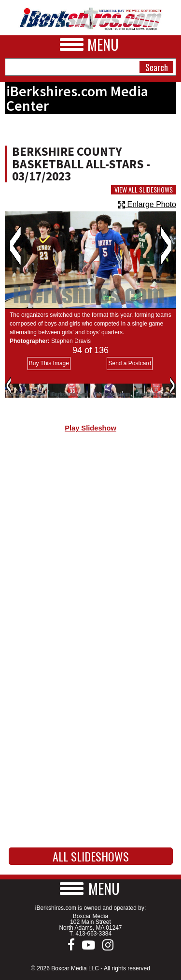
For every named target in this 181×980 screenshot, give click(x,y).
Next (166, 246)
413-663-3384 (93, 934)
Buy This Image (49, 363)
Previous (15, 246)
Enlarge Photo (147, 204)
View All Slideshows (144, 190)
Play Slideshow (90, 428)
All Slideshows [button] (91, 856)
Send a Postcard (130, 363)
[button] (91, 888)
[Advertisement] (90, 544)
